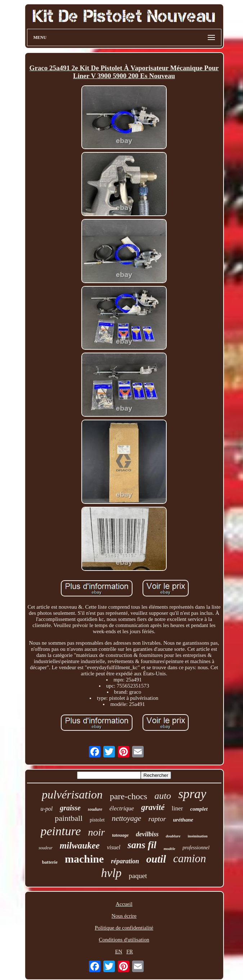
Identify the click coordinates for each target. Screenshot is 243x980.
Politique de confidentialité (124, 928)
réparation (125, 861)
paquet (138, 876)
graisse (70, 808)
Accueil (124, 904)
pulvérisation (72, 795)
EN (119, 952)
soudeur (46, 848)
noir (97, 832)
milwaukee (80, 845)
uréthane (183, 820)
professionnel (196, 848)
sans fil (142, 845)
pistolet (97, 820)
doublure (173, 836)
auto (163, 796)
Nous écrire (124, 916)
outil (156, 859)
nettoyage (127, 818)
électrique (122, 808)
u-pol (46, 809)
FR (130, 952)
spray (192, 794)
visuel (114, 847)
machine (84, 859)
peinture (61, 831)
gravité (153, 807)
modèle (170, 849)
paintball (69, 818)
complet (199, 809)
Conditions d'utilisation (124, 940)
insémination (197, 836)
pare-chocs (129, 796)
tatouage (120, 835)
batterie (50, 862)
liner (177, 808)
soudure (95, 809)
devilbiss (147, 834)
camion (190, 858)
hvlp (111, 873)
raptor (157, 819)
